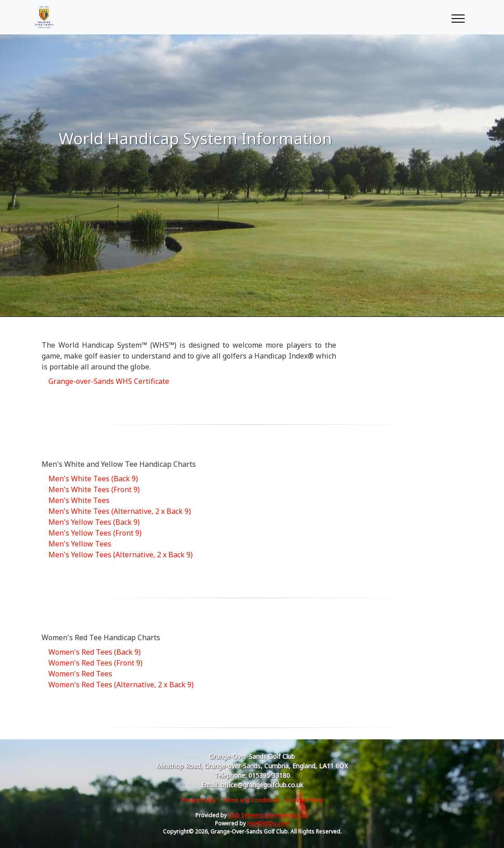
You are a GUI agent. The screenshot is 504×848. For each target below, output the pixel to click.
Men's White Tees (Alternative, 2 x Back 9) (120, 511)
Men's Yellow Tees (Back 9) (94, 522)
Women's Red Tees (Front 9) (95, 663)
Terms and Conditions (251, 800)
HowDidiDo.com (268, 823)
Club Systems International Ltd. (268, 815)
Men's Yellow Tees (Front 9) (95, 533)
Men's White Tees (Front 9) (94, 489)
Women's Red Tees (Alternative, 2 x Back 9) (121, 685)
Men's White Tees (79, 500)
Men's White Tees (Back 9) (93, 479)
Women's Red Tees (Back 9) (95, 652)
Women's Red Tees (80, 674)
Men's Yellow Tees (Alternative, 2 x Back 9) (121, 555)
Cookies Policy (304, 800)
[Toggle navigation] (458, 17)
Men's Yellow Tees (80, 544)
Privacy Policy (199, 800)
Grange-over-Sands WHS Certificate (109, 381)
